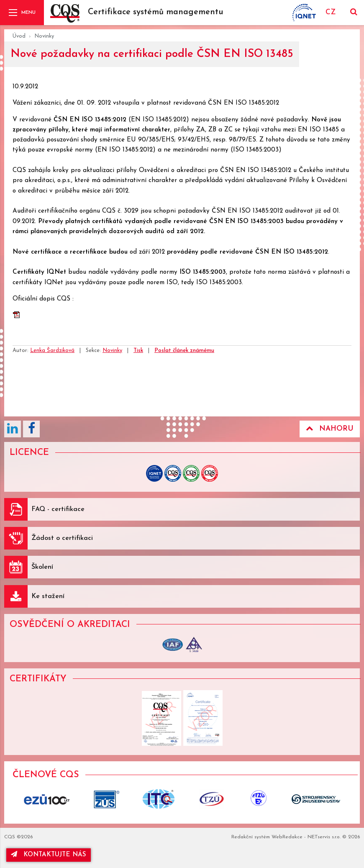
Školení (42, 567)
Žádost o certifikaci (62, 538)
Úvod (19, 36)
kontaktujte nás (49, 854)
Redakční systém (251, 837)
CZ (331, 12)
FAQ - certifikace (58, 509)
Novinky (44, 36)
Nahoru (330, 429)
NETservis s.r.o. (324, 837)
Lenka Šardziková (52, 351)
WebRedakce (287, 837)
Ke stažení (48, 596)
